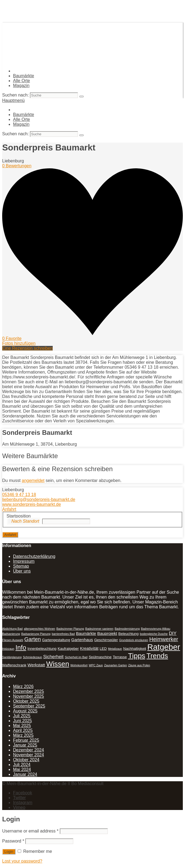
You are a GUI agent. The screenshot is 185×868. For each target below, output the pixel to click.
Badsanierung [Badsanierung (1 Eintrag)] (11, 634)
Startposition (19, 516)
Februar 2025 (26, 740)
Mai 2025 (22, 726)
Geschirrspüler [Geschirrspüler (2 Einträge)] (106, 640)
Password (13, 841)
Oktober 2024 (26, 760)
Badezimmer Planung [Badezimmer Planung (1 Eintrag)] (70, 629)
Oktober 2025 (26, 701)
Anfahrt (9, 509)
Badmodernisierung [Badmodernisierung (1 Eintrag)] (127, 629)
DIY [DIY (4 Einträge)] (173, 633)
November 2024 (29, 755)
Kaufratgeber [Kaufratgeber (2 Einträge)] (68, 649)
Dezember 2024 (29, 750)
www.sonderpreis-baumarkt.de (32, 504)
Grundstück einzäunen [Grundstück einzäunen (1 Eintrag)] (134, 640)
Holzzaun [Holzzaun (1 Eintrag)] (8, 649)
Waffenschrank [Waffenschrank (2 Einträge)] (14, 665)
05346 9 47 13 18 (19, 495)
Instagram (23, 803)
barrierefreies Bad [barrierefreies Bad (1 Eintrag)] (63, 634)
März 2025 (23, 735)
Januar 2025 (25, 745)
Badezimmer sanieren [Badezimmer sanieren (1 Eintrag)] (99, 629)
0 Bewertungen (17, 166)
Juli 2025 (22, 716)
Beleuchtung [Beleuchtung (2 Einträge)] (129, 634)
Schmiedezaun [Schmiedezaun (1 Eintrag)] (32, 657)
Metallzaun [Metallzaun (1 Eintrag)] (115, 649)
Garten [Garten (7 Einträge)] (32, 639)
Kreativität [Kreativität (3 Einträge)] (89, 648)
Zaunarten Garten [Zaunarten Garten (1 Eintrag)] (115, 665)
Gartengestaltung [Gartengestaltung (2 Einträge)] (56, 640)
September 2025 (29, 706)
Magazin (21, 86)
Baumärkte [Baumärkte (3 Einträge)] (86, 633)
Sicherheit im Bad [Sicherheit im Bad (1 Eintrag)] (76, 657)
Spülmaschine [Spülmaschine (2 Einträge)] (100, 657)
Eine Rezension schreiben (27, 348)
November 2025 (29, 696)
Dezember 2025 (29, 691)
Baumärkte (23, 76)
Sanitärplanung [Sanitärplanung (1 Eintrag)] (12, 657)
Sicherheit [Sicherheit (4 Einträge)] (53, 657)
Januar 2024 (25, 774)
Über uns (22, 571)
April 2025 (23, 730)
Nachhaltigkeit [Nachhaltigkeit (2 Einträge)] (134, 649)
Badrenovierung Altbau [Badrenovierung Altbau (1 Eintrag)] (156, 629)
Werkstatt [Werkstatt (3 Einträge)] (36, 665)
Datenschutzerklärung (34, 556)
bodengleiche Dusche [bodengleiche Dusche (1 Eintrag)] (154, 634)
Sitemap (21, 566)
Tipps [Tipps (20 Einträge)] (137, 656)
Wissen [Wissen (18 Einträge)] (58, 664)
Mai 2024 (22, 769)
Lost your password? (22, 861)
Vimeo (19, 807)
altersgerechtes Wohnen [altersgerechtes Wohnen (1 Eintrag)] (40, 629)
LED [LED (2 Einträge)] (103, 649)
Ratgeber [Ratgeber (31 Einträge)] (164, 647)
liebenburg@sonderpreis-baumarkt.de (39, 499)
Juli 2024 (22, 765)
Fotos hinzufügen (19, 343)
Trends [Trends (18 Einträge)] (157, 656)
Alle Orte (21, 81)
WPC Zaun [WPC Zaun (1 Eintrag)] (96, 665)
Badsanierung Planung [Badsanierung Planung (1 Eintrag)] (36, 634)
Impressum (24, 561)
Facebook (23, 793)
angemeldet (33, 480)
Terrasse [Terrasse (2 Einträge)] (120, 657)
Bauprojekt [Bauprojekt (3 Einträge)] (107, 633)
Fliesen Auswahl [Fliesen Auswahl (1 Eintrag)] (13, 640)
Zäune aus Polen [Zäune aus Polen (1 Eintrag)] (139, 665)
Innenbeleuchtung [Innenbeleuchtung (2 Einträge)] (42, 649)
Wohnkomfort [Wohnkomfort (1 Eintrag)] (79, 665)
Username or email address (30, 831)
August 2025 (25, 711)
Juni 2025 (22, 721)
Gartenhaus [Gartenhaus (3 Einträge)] (82, 640)
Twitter (19, 798)
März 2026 (23, 687)
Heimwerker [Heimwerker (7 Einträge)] (164, 639)
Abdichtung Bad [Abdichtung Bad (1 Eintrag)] (12, 629)
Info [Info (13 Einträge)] (21, 647)
